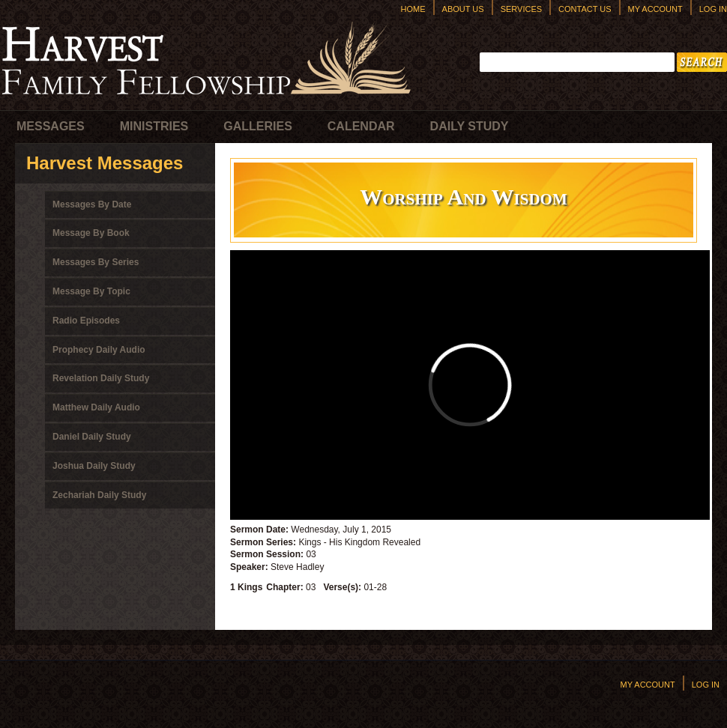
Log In (713, 9)
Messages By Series (96, 262)
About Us (463, 9)
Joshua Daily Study (94, 466)
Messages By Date (92, 204)
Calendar (361, 126)
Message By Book (91, 233)
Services (521, 9)
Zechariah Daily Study (99, 495)
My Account (655, 9)
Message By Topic (91, 291)
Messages (51, 126)
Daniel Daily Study (92, 437)
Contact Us (585, 9)
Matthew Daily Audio (96, 407)
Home (413, 9)
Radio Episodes (86, 321)
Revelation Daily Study (101, 378)
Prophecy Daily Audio (99, 350)
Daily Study (470, 126)
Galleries (258, 126)
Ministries (154, 126)
